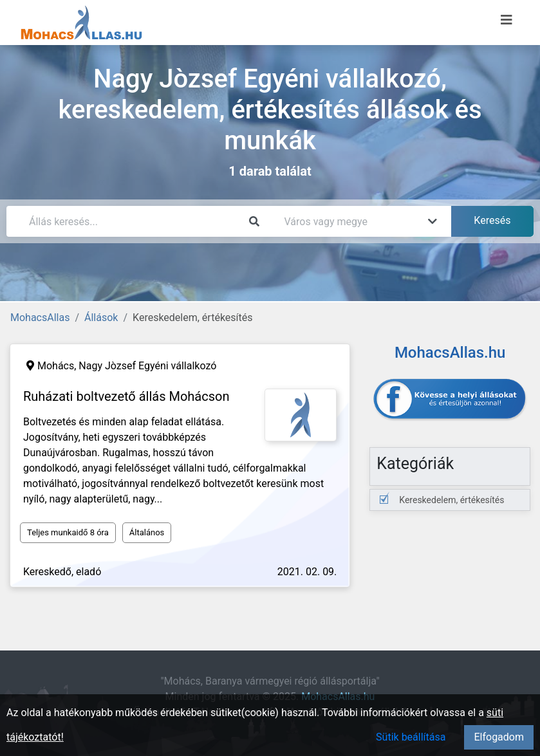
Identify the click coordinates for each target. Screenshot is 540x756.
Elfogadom (499, 737)
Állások (101, 318)
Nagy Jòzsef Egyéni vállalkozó (147, 366)
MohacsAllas (40, 318)
